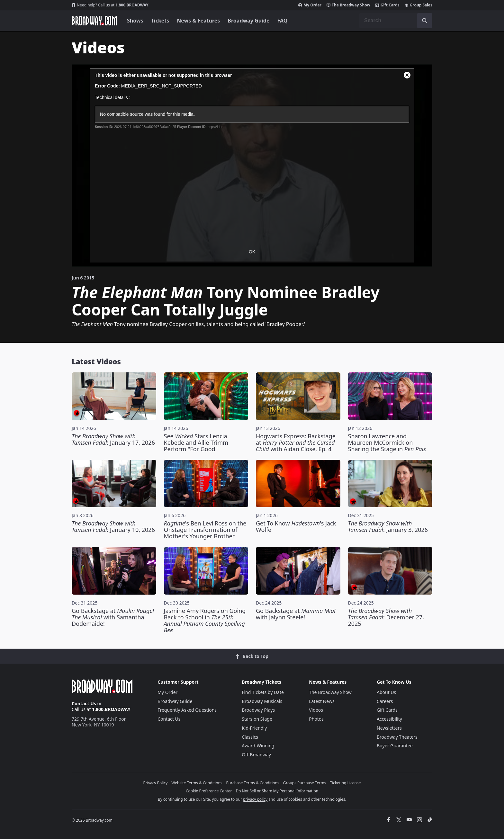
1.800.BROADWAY (110, 5)
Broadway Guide (248, 21)
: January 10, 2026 (113, 526)
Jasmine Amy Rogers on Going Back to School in (205, 620)
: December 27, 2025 (386, 617)
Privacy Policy (156, 783)
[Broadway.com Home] (94, 21)
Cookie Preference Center (209, 791)
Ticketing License (346, 783)
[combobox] (396, 21)
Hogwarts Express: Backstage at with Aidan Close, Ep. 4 (296, 442)
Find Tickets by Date (263, 692)
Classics (250, 737)
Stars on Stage (257, 719)
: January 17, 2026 (113, 439)
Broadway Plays (258, 710)
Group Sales (419, 5)
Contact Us (84, 703)
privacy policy (255, 799)
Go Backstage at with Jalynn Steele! (296, 614)
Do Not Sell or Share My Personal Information (277, 791)
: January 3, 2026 (388, 526)
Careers (385, 701)
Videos (316, 710)
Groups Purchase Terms (305, 783)
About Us (386, 692)
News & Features (198, 21)
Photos (316, 719)
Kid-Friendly (254, 728)
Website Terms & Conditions (197, 783)
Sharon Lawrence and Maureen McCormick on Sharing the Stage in (387, 442)
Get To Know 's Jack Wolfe (296, 526)
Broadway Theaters (397, 737)
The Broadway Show (348, 5)
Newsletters (389, 728)
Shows (135, 21)
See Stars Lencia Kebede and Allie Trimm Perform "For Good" (196, 442)
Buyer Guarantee (395, 746)
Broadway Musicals (262, 701)
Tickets (160, 21)
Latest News (322, 701)
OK (252, 252)
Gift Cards (387, 5)
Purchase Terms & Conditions (253, 783)
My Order (310, 5)
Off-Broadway (256, 755)
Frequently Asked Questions (187, 710)
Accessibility (389, 719)
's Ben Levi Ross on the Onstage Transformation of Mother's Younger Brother (205, 530)
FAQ (283, 21)
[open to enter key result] (425, 21)
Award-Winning (258, 746)
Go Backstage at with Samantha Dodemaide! (113, 617)
